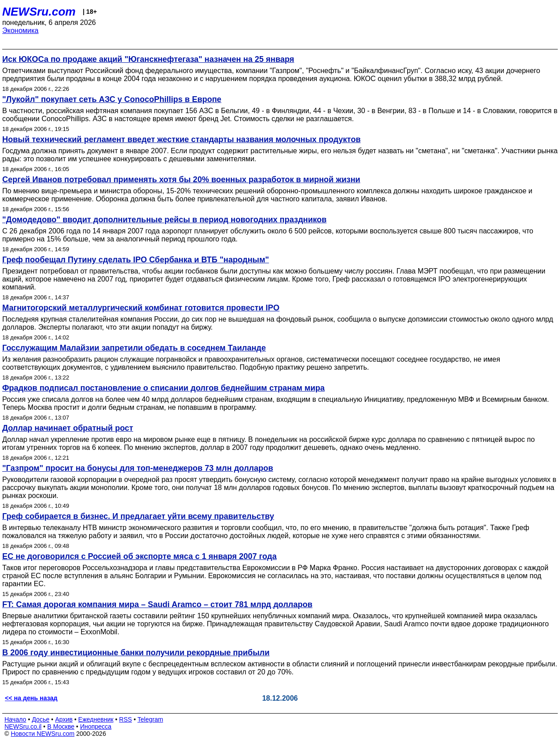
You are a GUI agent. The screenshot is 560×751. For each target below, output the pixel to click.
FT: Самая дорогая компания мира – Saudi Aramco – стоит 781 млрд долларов (157, 604)
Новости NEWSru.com (43, 734)
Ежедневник (96, 719)
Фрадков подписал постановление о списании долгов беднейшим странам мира (164, 388)
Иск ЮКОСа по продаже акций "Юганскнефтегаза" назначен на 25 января (148, 59)
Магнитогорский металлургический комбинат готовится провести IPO (141, 308)
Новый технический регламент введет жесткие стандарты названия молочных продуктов (181, 139)
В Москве (61, 727)
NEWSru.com (39, 12)
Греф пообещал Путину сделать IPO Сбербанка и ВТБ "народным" (136, 260)
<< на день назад (31, 698)
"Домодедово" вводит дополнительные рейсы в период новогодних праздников (164, 220)
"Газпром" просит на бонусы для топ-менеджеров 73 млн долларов (138, 468)
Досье (41, 719)
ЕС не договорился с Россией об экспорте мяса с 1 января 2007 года (139, 556)
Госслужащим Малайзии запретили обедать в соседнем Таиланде (134, 348)
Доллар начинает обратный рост (68, 428)
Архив (64, 719)
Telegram (151, 719)
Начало (15, 719)
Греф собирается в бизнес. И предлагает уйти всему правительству (138, 516)
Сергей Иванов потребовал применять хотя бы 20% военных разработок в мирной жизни (181, 180)
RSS (125, 719)
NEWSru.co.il (23, 727)
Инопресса (96, 727)
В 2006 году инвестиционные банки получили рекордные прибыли (136, 653)
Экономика (20, 31)
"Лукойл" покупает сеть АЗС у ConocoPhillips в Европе (112, 99)
